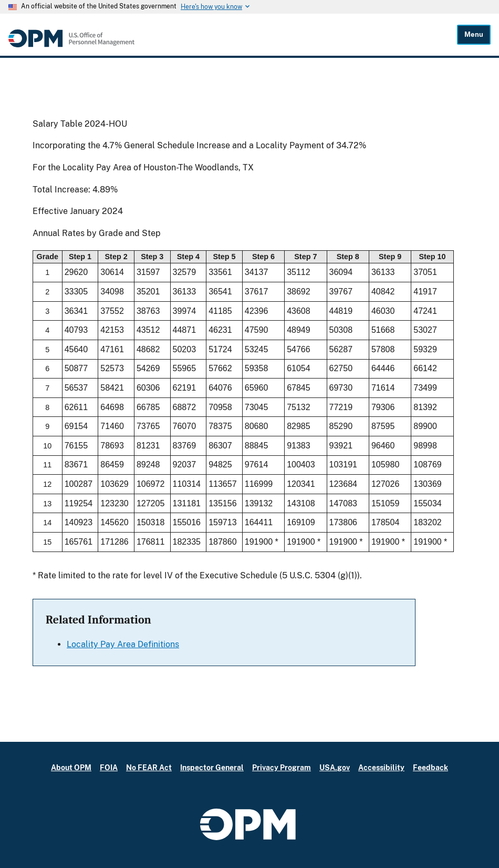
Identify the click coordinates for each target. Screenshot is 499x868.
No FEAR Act (149, 767)
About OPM (71, 767)
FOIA (109, 767)
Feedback (430, 767)
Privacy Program (282, 767)
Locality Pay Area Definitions (123, 644)
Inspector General (212, 767)
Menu (474, 34)
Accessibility (381, 767)
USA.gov (335, 767)
